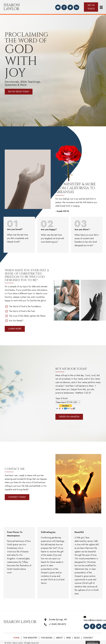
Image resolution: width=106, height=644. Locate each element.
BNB (68, 638)
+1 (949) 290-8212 (57, 624)
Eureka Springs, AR (58, 619)
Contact (88, 638)
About (59, 638)
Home (16, 638)
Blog (77, 638)
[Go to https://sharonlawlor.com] (18, 7)
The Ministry (30, 638)
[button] (58, 7)
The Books (47, 638)
